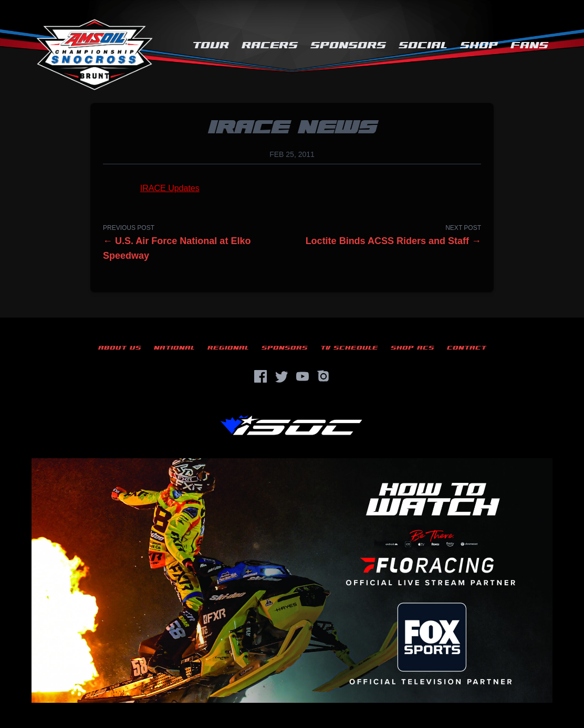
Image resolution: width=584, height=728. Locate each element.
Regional (228, 348)
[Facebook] (260, 376)
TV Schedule (349, 348)
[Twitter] (281, 376)
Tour (211, 45)
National (174, 348)
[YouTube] (303, 376)
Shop (479, 45)
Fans (529, 45)
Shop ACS (413, 348)
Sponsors (348, 45)
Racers (270, 45)
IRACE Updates (170, 188)
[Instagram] (324, 376)
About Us (120, 348)
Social (423, 45)
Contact (467, 348)
